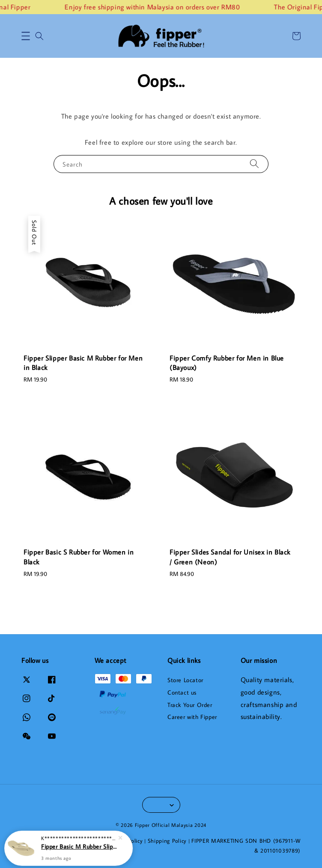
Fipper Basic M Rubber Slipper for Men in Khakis (79, 846)
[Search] (254, 164)
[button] (26, 36)
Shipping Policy (167, 841)
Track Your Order (190, 705)
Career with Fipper (192, 717)
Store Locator (185, 680)
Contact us (182, 692)
